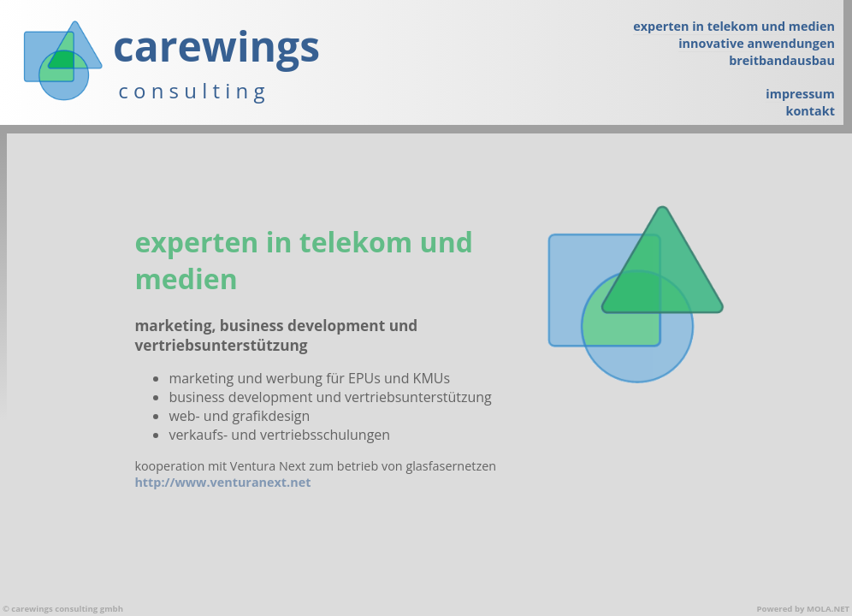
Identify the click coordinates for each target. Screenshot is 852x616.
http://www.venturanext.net (222, 482)
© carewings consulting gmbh (63, 609)
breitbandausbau (782, 60)
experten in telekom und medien (734, 26)
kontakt (811, 111)
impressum (800, 94)
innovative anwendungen (757, 43)
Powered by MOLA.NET (803, 609)
